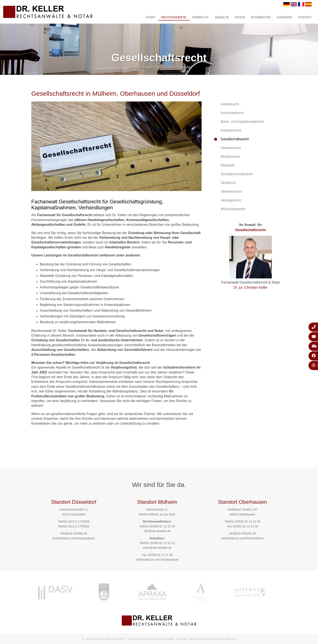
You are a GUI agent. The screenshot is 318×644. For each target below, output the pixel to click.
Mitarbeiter (261, 17)
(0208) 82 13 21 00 (162, 526)
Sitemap (181, 639)
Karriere (284, 17)
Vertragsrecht (231, 200)
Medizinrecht (230, 157)
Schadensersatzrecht (237, 174)
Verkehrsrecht (231, 192)
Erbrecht (201, 17)
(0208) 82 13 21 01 (162, 543)
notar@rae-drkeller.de (157, 548)
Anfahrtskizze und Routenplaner (74, 538)
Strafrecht (228, 183)
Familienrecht (231, 130)
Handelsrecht (231, 148)
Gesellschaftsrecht (176, 67)
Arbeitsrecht (230, 104)
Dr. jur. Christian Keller (250, 287)
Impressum (197, 639)
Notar (240, 17)
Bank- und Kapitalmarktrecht (242, 122)
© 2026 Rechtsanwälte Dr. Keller (104, 639)
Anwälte (222, 17)
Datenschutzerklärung (221, 639)
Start (151, 17)
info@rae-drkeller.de (74, 533)
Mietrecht (228, 165)
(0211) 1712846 (79, 521)
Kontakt (305, 17)
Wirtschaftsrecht (233, 209)
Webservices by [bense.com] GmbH (150, 639)
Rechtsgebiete (174, 17)
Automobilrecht (232, 113)
